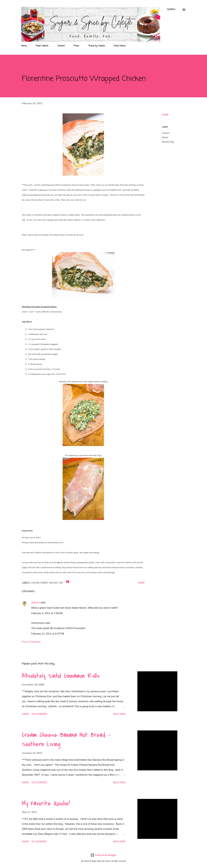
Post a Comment (31, 642)
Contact (61, 46)
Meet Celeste (42, 46)
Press (76, 46)
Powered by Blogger (103, 855)
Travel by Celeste (97, 46)
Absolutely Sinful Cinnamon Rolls (61, 676)
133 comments (39, 783)
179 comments (39, 714)
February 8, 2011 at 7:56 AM (47, 613)
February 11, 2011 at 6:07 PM (48, 634)
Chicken (165, 133)
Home (24, 46)
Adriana (36, 603)
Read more (119, 714)
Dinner (165, 138)
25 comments (39, 842)
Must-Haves (120, 46)
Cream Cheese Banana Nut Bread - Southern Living (66, 740)
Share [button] (165, 115)
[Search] (171, 10)
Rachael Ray (168, 142)
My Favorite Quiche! (46, 803)
